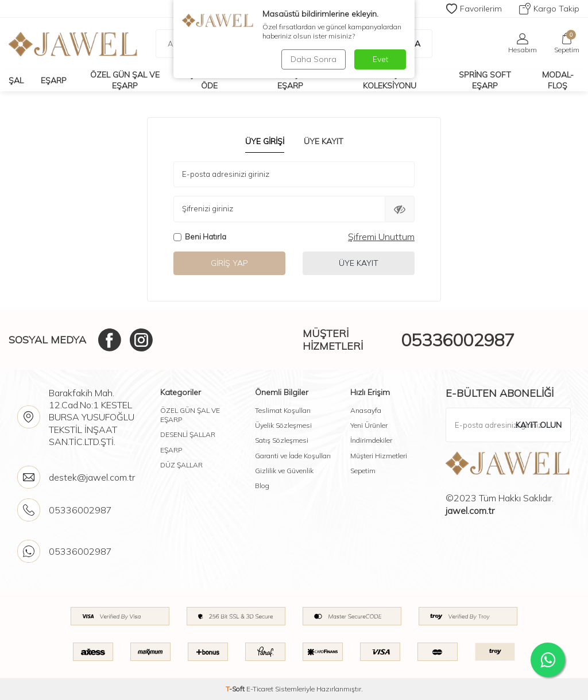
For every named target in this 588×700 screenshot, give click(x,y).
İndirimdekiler (371, 440)
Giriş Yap (229, 263)
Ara (406, 44)
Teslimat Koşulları (283, 410)
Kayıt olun (539, 425)
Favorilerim (474, 9)
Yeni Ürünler (369, 425)
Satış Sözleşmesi (282, 440)
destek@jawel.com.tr (92, 477)
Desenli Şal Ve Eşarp (290, 80)
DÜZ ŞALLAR (181, 465)
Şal (16, 80)
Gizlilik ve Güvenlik (284, 471)
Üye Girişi (265, 141)
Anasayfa (366, 410)
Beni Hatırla (200, 237)
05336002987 (458, 340)
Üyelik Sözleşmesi (283, 425)
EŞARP (171, 450)
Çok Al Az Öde (209, 80)
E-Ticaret (260, 689)
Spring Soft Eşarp (485, 80)
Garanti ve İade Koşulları (293, 456)
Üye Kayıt (324, 141)
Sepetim (363, 471)
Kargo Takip (549, 9)
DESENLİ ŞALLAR (188, 434)
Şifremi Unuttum (381, 237)
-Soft (236, 689)
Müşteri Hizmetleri (379, 456)
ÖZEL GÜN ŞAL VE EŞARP (190, 415)
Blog (262, 486)
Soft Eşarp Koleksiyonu (390, 80)
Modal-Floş (558, 80)
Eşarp (54, 80)
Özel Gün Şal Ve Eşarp (125, 80)
